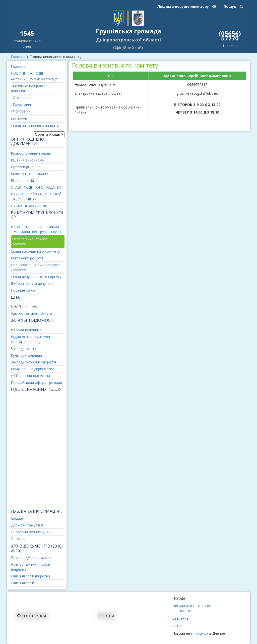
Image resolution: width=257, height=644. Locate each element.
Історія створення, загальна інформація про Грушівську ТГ (36, 229)
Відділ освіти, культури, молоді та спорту (31, 339)
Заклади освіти (24, 348)
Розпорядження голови (31, 153)
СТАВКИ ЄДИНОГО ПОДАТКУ (36, 187)
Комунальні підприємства (33, 369)
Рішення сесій (22, 180)
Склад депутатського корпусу (36, 277)
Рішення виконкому (27, 160)
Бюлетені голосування (30, 174)
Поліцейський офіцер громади (36, 382)
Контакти (19, 119)
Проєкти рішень (24, 167)
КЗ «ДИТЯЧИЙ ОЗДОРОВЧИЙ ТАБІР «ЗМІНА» (36, 197)
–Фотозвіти (21, 111)
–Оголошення (23, 98)
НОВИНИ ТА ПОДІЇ (27, 73)
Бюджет (18, 518)
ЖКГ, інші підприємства (30, 376)
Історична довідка (26, 330)
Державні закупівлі (27, 525)
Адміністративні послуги (31, 313)
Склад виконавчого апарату (35, 126)
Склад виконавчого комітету (35, 251)
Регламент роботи (27, 258)
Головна (18, 57)
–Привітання (21, 104)
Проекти (18, 539)
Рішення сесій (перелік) (30, 576)
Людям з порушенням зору (187, 6)
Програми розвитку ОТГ (32, 532)
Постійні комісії (24, 290)
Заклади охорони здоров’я (33, 362)
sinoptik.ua (200, 633)
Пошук (233, 6)
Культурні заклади (26, 355)
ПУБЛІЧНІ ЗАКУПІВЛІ (28, 206)
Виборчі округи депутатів (33, 283)
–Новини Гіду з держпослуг (34, 79)
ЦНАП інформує (24, 307)
